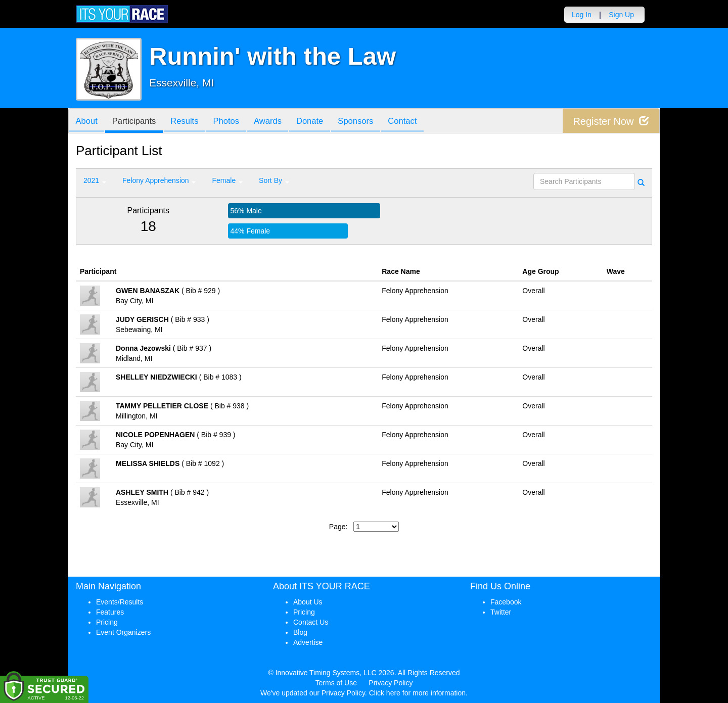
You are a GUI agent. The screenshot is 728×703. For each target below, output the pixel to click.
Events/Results (120, 602)
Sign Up (621, 15)
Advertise (308, 642)
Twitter (501, 612)
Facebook (506, 602)
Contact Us (311, 622)
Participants (137, 122)
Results (190, 122)
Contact (417, 122)
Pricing (107, 622)
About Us (308, 602)
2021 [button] (95, 180)
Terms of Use (336, 683)
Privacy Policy (391, 683)
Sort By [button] (274, 180)
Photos (233, 122)
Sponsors (368, 122)
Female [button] (227, 180)
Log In (582, 15)
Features (110, 612)
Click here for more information (417, 693)
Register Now (611, 121)
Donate (320, 122)
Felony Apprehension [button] (159, 180)
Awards (277, 122)
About (87, 122)
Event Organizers (123, 632)
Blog (300, 632)
